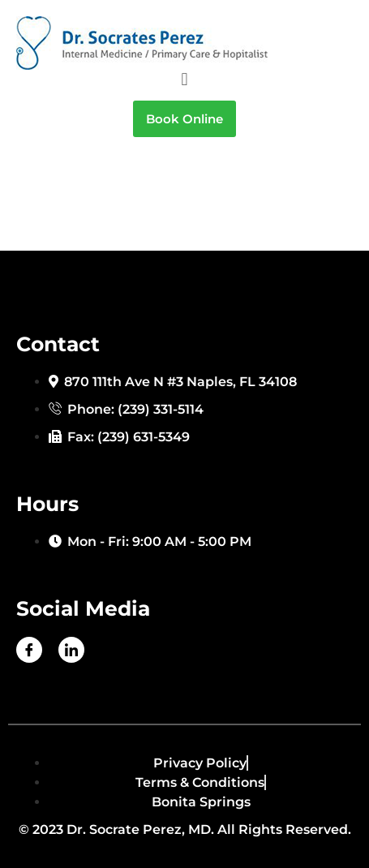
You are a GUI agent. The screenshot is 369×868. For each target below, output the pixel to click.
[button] (184, 79)
